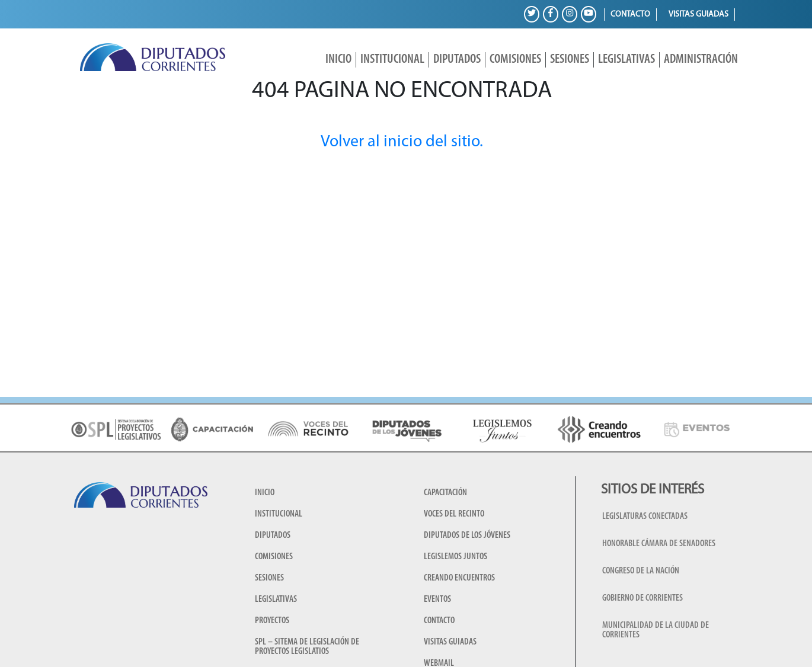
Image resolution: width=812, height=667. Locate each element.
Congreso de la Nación (641, 571)
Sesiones (570, 60)
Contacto (630, 15)
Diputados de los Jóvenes (467, 535)
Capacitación (445, 493)
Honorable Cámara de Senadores (659, 544)
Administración (701, 60)
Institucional (392, 60)
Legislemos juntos (455, 557)
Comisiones (515, 60)
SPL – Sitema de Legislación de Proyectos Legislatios (307, 647)
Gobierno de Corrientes (642, 598)
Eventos (437, 599)
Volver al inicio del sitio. (402, 142)
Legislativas (626, 60)
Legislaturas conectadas (645, 517)
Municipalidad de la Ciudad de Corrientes (656, 630)
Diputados (457, 60)
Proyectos (272, 621)
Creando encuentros (459, 578)
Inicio (338, 60)
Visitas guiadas (698, 15)
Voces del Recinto (454, 514)
